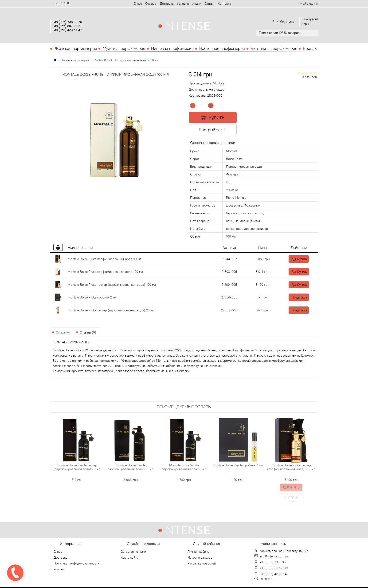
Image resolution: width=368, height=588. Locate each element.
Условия (183, 4)
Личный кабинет (199, 552)
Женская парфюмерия (76, 48)
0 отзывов (309, 77)
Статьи (209, 4)
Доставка (167, 4)
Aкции (197, 4)
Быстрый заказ (213, 130)
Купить (213, 117)
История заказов (200, 557)
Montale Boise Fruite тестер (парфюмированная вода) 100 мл (112, 285)
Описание (63, 332)
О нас (138, 4)
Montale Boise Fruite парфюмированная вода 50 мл (105, 259)
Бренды (310, 48)
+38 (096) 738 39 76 (67, 22)
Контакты (225, 4)
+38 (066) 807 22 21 (67, 26)
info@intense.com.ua (274, 556)
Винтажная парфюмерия (274, 48)
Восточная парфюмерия (222, 48)
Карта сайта (129, 557)
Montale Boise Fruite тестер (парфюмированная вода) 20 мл (111, 310)
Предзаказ (294, 297)
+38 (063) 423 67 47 (67, 30)
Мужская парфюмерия (124, 48)
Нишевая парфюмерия (172, 48)
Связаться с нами (133, 552)
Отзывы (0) (88, 332)
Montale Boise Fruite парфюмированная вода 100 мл (105, 272)
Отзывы (151, 4)
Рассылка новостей (202, 563)
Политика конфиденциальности (76, 563)
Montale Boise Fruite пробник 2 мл (92, 297)
